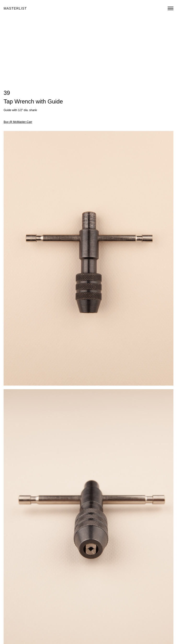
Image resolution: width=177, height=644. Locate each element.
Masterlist (15, 8)
